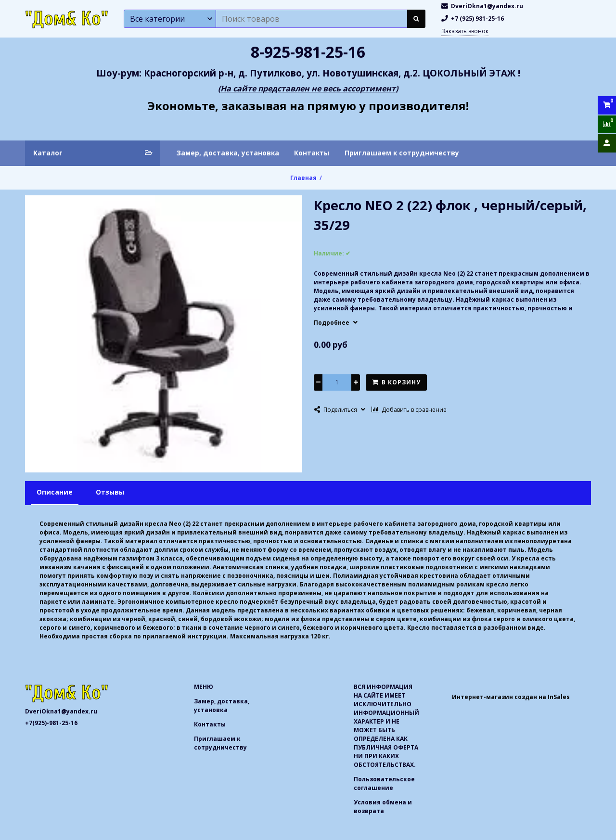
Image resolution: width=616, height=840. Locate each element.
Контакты (312, 153)
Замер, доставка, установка (228, 153)
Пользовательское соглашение (384, 783)
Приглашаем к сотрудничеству (402, 153)
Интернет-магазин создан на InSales (511, 697)
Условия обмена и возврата (383, 807)
